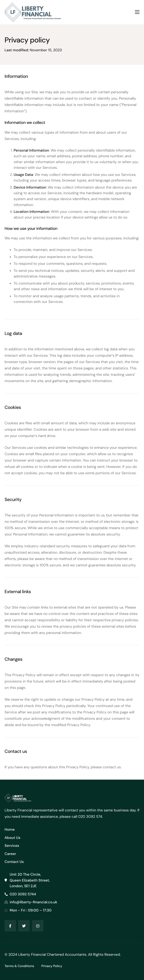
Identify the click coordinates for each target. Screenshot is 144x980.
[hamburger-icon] (137, 12)
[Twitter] (24, 926)
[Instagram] (38, 926)
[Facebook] (10, 926)
